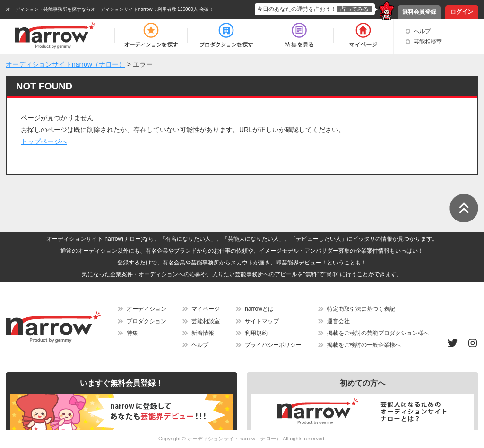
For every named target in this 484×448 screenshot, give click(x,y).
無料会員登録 (419, 12)
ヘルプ (422, 31)
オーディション (147, 309)
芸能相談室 (428, 42)
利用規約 (256, 333)
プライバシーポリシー (273, 345)
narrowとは (259, 309)
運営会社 (338, 321)
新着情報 (203, 333)
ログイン (462, 12)
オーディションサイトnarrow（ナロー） (234, 439)
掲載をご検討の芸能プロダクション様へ (378, 333)
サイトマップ (262, 321)
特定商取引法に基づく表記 (361, 309)
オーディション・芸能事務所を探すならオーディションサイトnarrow (79, 9)
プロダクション (147, 321)
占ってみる (354, 9)
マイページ (206, 309)
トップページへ (44, 141)
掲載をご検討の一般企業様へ (364, 345)
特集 (132, 333)
